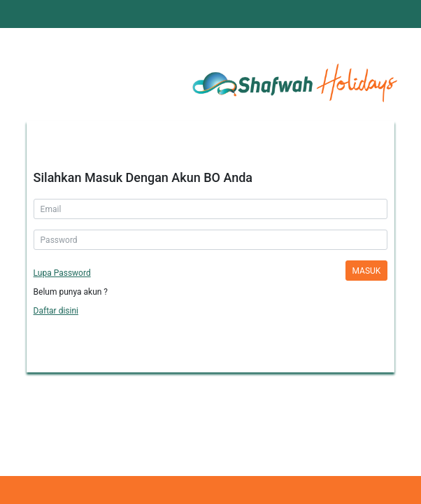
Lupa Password (62, 273)
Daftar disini (56, 311)
